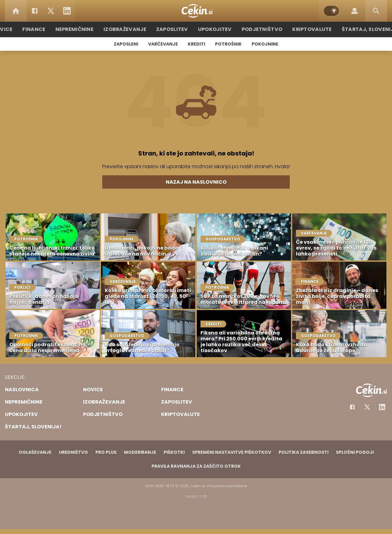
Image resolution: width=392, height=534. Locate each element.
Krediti (196, 44)
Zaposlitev (175, 29)
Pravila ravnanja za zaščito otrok (196, 466)
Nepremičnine (84, 29)
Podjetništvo (259, 29)
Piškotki (174, 452)
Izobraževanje (132, 29)
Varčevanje (163, 44)
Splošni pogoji (355, 452)
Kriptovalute (305, 29)
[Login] (355, 11)
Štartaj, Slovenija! (359, 29)
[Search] (376, 11)
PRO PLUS (106, 452)
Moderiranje (140, 452)
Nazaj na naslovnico (196, 182)
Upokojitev (215, 29)
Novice (16, 29)
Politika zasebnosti (304, 452)
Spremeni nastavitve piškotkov (232, 452)
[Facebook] (35, 11)
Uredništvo (73, 452)
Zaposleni (126, 44)
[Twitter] (51, 11)
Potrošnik (228, 44)
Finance (46, 29)
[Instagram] (382, 407)
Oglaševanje (35, 452)
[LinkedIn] (67, 11)
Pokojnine (265, 44)
